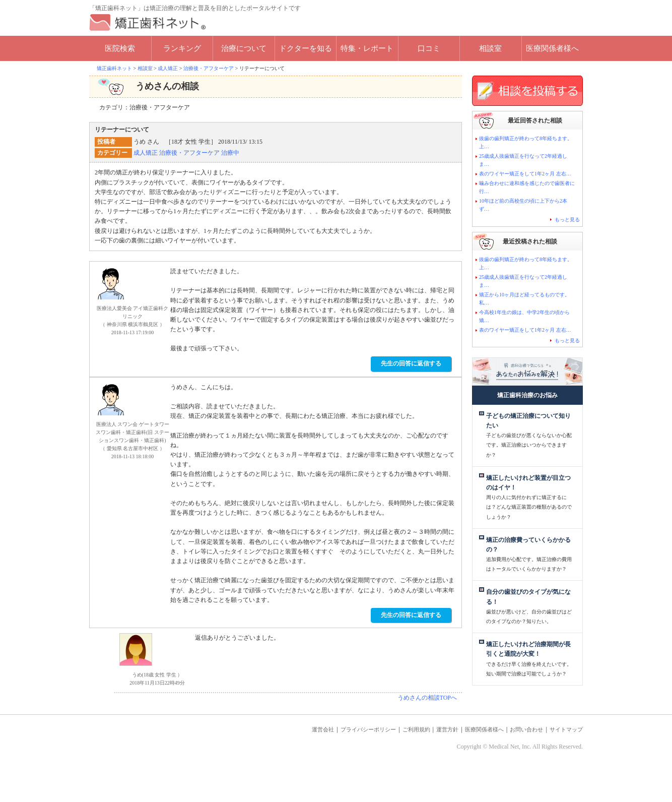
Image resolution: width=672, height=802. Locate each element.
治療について (244, 48)
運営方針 (426, 759)
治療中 (230, 153)
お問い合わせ (517, 759)
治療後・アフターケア (189, 153)
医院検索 (120, 48)
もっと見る (567, 220)
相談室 (490, 48)
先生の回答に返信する (411, 363)
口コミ (429, 48)
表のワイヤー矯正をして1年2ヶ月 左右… (525, 174)
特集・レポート (367, 48)
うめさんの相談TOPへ (427, 698)
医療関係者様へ (552, 48)
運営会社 (283, 759)
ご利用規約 (391, 759)
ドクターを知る (306, 48)
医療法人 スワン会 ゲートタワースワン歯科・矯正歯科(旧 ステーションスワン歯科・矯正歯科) (132, 432)
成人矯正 (146, 153)
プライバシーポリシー (335, 759)
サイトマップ (563, 759)
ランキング (182, 48)
